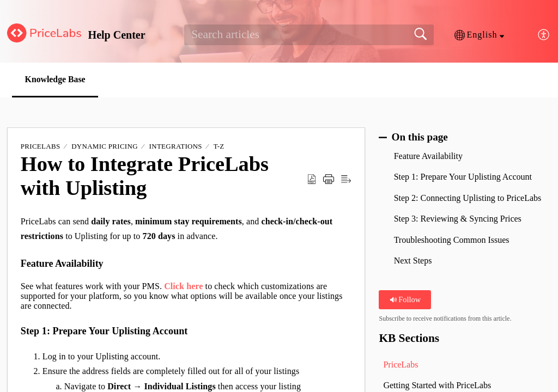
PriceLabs (41, 147)
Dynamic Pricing (105, 147)
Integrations (176, 147)
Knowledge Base (57, 79)
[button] (479, 35)
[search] (309, 35)
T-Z (219, 147)
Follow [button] (405, 299)
